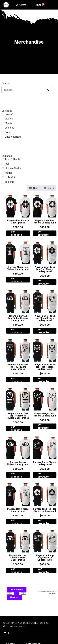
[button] (54, 5)
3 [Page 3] (24, 593)
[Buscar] (23, 90)
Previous (17, 590)
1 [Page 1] (10, 593)
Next (14, 597)
